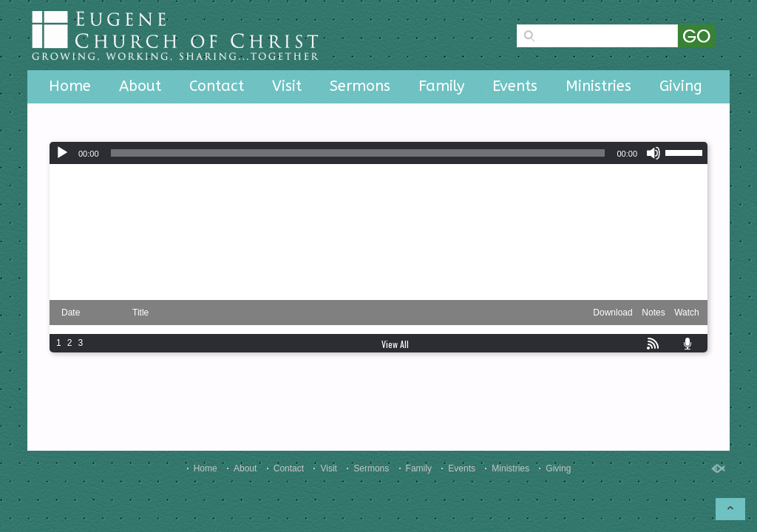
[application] (378, 153)
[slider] (358, 153)
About (140, 86)
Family (441, 86)
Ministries (598, 86)
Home (70, 86)
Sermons (360, 86)
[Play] (62, 153)
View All (395, 344)
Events (515, 86)
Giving (681, 86)
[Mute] (654, 153)
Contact (217, 86)
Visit (287, 86)
